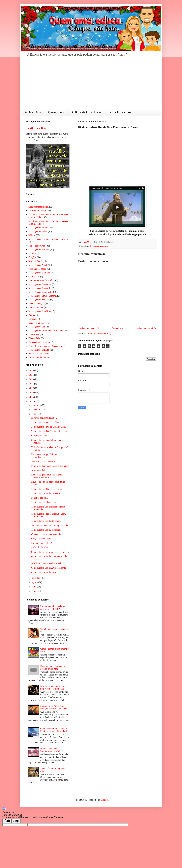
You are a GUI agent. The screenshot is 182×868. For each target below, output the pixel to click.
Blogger (104, 800)
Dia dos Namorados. (38, 323)
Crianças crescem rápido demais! (46, 534)
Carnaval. (33, 319)
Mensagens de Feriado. (39, 350)
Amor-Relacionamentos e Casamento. (46, 346)
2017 (32, 388)
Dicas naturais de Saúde (39, 342)
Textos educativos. (37, 246)
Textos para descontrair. (39, 357)
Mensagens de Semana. (39, 300)
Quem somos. (57, 112)
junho (35, 591)
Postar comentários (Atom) (99, 333)
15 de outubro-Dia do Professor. (46, 493)
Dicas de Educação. (37, 211)
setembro (36, 578)
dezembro (37, 405)
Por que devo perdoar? (42, 543)
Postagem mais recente (89, 328)
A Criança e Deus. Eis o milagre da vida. (50, 525)
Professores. (34, 334)
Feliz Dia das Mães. (37, 269)
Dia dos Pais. (34, 338)
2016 (32, 392)
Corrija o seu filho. (36, 128)
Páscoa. (32, 315)
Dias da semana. (36, 307)
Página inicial (33, 112)
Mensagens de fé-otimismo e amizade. (46, 331)
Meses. (32, 253)
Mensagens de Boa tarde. (40, 288)
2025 (32, 370)
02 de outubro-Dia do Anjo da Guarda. (49, 568)
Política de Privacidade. (87, 112)
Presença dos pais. (40, 498)
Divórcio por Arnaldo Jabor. (44, 418)
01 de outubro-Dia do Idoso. (44, 572)
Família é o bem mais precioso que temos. (50, 466)
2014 (32, 401)
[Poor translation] (16, 821)
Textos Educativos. (120, 112)
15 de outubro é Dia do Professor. (47, 489)
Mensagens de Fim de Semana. (43, 296)
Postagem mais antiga (146, 328)
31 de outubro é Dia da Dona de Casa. (49, 427)
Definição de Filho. (40, 547)
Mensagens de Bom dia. (39, 273)
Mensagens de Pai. (37, 327)
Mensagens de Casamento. (41, 292)
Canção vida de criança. (42, 539)
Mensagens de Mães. (38, 231)
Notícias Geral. (35, 261)
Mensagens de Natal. (38, 265)
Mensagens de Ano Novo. (40, 311)
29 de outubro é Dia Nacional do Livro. (49, 431)
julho (34, 587)
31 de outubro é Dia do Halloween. (47, 422)
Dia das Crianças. (36, 304)
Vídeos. (32, 235)
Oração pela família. (41, 436)
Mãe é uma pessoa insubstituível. (46, 563)
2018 (32, 384)
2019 (32, 379)
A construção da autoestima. (44, 462)
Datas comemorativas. (99, 246)
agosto (35, 582)
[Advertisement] (91, 84)
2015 (32, 397)
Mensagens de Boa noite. (40, 284)
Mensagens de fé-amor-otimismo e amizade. (49, 239)
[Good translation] (7, 821)
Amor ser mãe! (38, 470)
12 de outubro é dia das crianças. (46, 502)
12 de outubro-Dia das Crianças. (46, 521)
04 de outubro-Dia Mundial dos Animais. (50, 552)
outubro (36, 414)
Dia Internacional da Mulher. (42, 280)
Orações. (32, 257)
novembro (37, 410)
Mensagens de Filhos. (38, 228)
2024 (32, 375)
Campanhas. (34, 277)
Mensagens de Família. (39, 250)
